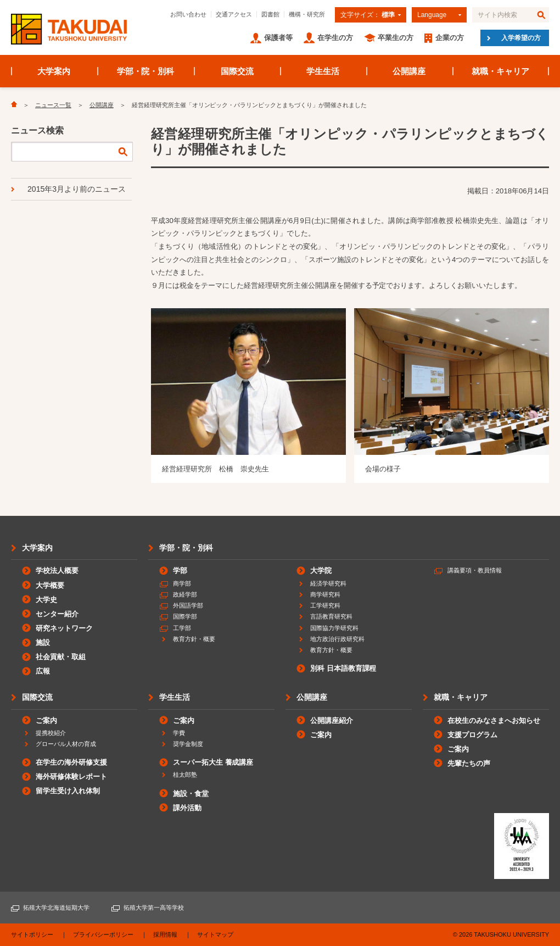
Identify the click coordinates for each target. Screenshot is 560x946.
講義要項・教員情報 (475, 570)
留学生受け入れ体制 (68, 791)
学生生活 (323, 71)
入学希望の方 (521, 38)
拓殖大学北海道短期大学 (56, 908)
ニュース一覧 (53, 105)
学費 (179, 733)
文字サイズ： (368, 15)
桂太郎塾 (185, 775)
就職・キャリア (500, 71)
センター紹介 (57, 614)
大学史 (46, 600)
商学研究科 (325, 594)
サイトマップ (215, 934)
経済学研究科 (328, 583)
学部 (180, 571)
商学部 (182, 583)
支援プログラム (472, 735)
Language (432, 15)
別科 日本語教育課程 (343, 668)
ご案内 (46, 720)
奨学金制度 (188, 744)
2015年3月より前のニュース (77, 189)
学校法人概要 (57, 571)
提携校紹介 (51, 733)
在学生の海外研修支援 (71, 762)
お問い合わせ (188, 14)
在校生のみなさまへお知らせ (494, 720)
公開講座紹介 (332, 720)
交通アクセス (234, 14)
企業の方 (450, 38)
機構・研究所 (307, 14)
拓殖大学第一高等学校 (154, 908)
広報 (43, 671)
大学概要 (50, 585)
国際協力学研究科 (334, 628)
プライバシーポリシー (103, 934)
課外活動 (187, 808)
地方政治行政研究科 (337, 639)
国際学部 (185, 616)
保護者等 (278, 38)
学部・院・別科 (146, 71)
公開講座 (409, 71)
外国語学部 (188, 605)
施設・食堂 (191, 794)
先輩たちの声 (469, 763)
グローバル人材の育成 (66, 744)
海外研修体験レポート (71, 777)
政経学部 (185, 594)
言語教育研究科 (331, 616)
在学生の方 (335, 38)
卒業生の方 (396, 38)
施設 (43, 642)
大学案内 (54, 71)
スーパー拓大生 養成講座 (213, 762)
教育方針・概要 (194, 639)
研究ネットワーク (64, 628)
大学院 (321, 571)
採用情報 (165, 934)
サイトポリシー (32, 934)
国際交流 (237, 71)
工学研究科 (325, 605)
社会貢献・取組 (61, 657)
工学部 (182, 628)
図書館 (270, 14)
